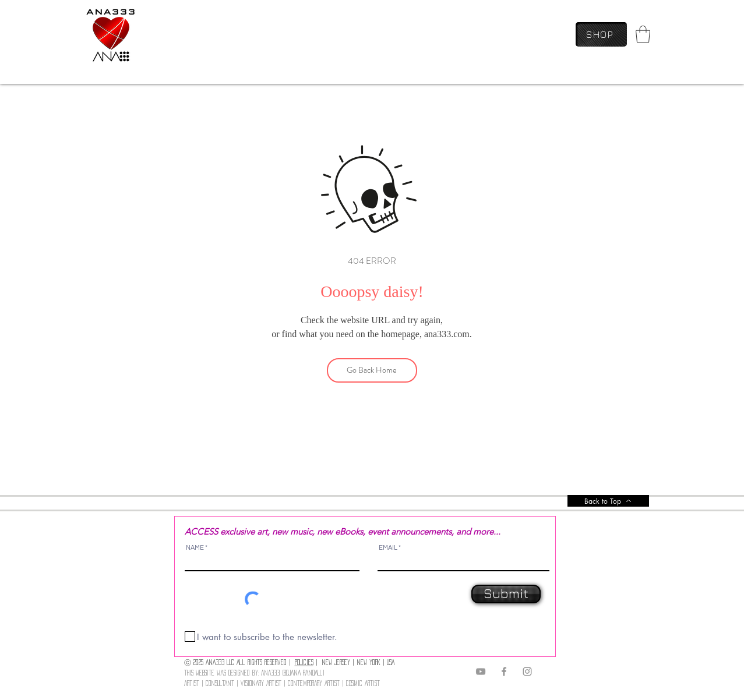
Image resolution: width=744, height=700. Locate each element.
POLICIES (304, 662)
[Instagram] (527, 671)
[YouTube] (481, 671)
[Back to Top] (608, 501)
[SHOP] (601, 34)
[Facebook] (504, 671)
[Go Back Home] (372, 370)
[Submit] (506, 594)
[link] (643, 34)
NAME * (197, 548)
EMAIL (388, 548)
